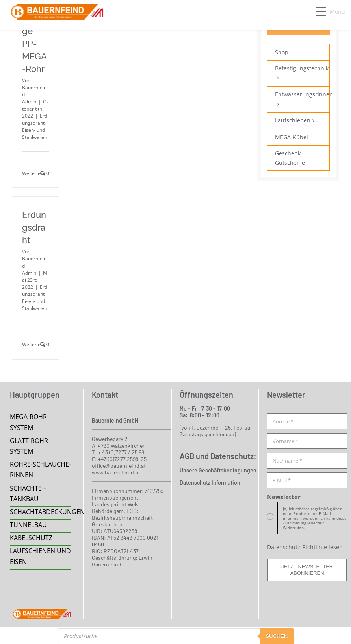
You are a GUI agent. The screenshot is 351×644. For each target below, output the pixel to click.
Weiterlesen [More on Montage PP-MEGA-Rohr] (35, 173)
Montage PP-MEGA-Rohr (35, 44)
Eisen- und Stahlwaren (34, 134)
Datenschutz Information (210, 483)
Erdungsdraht (35, 119)
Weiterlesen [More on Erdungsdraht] (35, 344)
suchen (277, 636)
